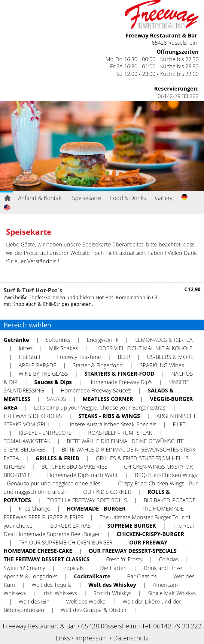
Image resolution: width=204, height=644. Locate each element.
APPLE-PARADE (37, 365)
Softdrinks (58, 340)
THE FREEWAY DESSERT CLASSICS (47, 559)
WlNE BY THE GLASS (43, 374)
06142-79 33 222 (178, 96)
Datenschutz (131, 638)
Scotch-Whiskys (112, 593)
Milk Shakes (63, 348)
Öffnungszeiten (178, 52)
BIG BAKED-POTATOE (170, 500)
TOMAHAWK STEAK (27, 441)
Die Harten (113, 568)
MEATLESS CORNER (108, 399)
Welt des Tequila (52, 585)
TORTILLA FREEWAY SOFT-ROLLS (87, 500)
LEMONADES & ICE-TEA (164, 340)
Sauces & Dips (53, 382)
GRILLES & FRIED (57, 458)
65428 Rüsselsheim (175, 43)
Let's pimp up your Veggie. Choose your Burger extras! (100, 407)
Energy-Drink (103, 340)
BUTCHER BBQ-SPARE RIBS (75, 467)
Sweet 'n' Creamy (24, 568)
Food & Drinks (128, 198)
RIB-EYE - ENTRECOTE (45, 433)
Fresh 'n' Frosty (124, 559)
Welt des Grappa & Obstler (94, 610)
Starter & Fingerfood (98, 365)
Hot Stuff (30, 357)
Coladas (169, 559)
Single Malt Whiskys (172, 593)
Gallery (164, 198)
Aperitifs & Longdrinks (30, 576)
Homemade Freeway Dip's (120, 382)
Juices (26, 348)
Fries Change (34, 508)
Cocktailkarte (92, 576)
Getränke (16, 340)
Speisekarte (87, 198)
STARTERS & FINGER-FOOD (119, 374)
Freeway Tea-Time (79, 357)
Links (63, 638)
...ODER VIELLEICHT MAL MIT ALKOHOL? (143, 348)
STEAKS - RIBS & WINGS (109, 416)
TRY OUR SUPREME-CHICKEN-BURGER (66, 542)
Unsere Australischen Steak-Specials (112, 424)
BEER (124, 357)
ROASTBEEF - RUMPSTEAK (120, 433)
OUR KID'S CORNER (107, 492)
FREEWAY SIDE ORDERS (33, 416)
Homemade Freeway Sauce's (96, 390)
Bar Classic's (142, 576)
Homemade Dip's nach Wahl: (83, 475)
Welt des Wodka (86, 601)
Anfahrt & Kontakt (41, 198)
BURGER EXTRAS (70, 526)
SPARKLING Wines (162, 365)
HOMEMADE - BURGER (96, 508)
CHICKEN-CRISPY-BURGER (150, 534)
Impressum (92, 638)
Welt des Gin (34, 601)
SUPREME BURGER (132, 526)
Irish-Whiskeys (60, 593)
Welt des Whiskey (112, 585)
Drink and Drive (163, 568)
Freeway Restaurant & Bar (161, 35)
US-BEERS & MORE (170, 357)
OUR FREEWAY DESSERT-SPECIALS (133, 551)
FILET (179, 424)
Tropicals (73, 568)
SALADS (56, 399)
